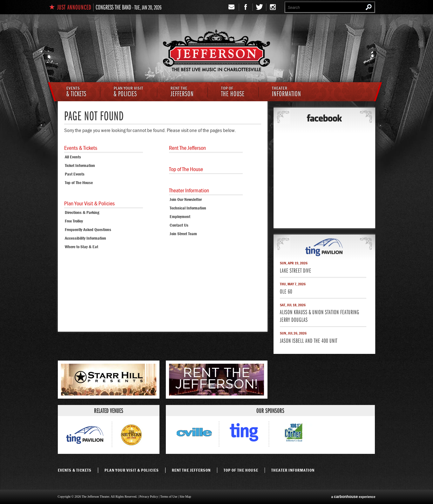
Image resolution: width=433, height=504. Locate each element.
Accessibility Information (85, 238)
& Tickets (76, 92)
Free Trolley (74, 221)
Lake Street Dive (296, 270)
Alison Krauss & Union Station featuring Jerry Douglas (320, 316)
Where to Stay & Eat (81, 247)
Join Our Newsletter (186, 199)
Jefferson (182, 92)
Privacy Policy (149, 497)
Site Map (185, 497)
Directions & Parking (82, 212)
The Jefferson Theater (216, 51)
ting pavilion (324, 247)
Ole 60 (286, 291)
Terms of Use (169, 497)
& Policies (129, 92)
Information (287, 92)
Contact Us (179, 225)
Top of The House (79, 182)
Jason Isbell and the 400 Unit (309, 340)
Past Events (75, 174)
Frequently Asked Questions (88, 229)
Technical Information (188, 208)
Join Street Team (183, 234)
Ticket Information (80, 165)
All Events (73, 157)
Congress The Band (113, 7)
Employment (180, 216)
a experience (353, 497)
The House (233, 92)
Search (369, 7)
